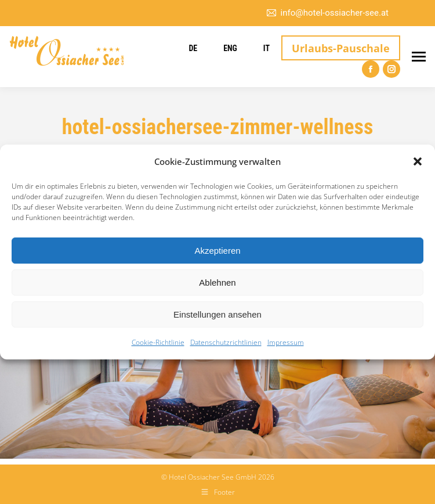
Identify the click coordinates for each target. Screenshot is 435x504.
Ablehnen (217, 282)
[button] (418, 161)
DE (193, 48)
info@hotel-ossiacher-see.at (327, 13)
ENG (230, 48)
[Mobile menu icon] (419, 57)
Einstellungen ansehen (217, 314)
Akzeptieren (217, 251)
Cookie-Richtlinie (158, 342)
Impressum (286, 342)
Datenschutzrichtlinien (226, 342)
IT (267, 48)
